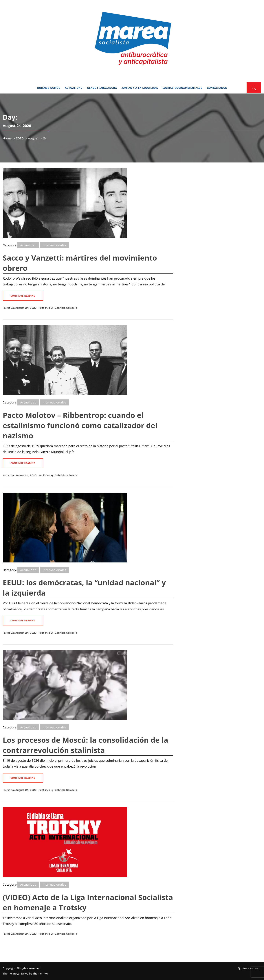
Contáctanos (217, 88)
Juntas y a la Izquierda (140, 88)
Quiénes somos (49, 88)
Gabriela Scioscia (66, 308)
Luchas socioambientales (182, 88)
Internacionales (54, 245)
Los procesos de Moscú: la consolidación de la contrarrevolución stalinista (85, 745)
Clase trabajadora (102, 88)
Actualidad (74, 88)
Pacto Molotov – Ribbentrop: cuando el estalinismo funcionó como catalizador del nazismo (80, 425)
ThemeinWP (41, 974)
